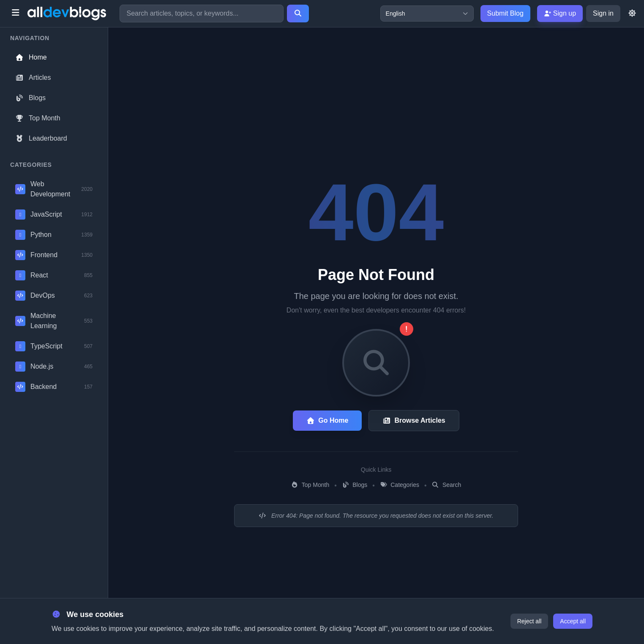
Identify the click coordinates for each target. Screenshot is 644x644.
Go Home (327, 420)
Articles (33, 77)
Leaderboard (41, 138)
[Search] (298, 14)
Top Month (38, 118)
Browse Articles (414, 420)
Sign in (603, 13)
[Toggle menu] (15, 14)
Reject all (529, 621)
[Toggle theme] (632, 14)
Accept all (573, 621)
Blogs (30, 98)
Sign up (560, 13)
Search (447, 485)
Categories (400, 485)
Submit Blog (505, 13)
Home (31, 57)
